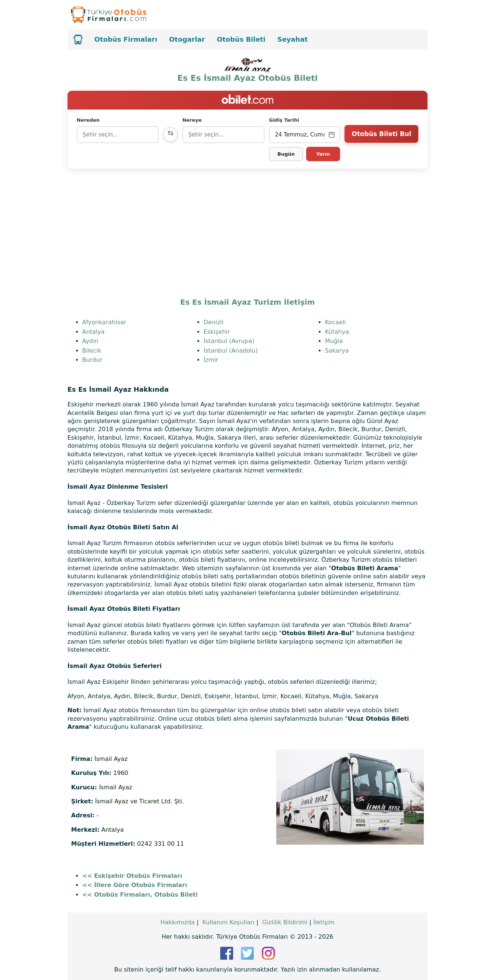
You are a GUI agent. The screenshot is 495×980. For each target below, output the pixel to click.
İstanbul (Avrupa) (229, 341)
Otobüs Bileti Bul (382, 134)
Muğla (334, 341)
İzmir (211, 360)
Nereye (192, 120)
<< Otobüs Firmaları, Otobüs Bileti (140, 895)
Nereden (88, 120)
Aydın (90, 341)
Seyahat (293, 39)
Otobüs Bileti (241, 39)
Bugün (286, 154)
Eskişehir (217, 332)
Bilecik (92, 351)
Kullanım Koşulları (229, 922)
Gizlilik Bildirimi (285, 922)
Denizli (214, 322)
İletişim (324, 922)
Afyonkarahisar (104, 322)
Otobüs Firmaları (126, 39)
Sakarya (337, 351)
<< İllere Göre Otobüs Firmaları (135, 885)
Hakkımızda (178, 922)
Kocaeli (335, 322)
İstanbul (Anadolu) (231, 351)
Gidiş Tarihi (284, 120)
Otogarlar (187, 39)
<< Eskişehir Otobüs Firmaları (132, 876)
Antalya (94, 332)
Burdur (92, 360)
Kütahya (337, 332)
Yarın (323, 154)
